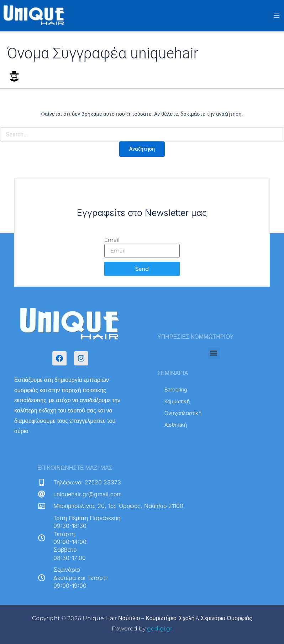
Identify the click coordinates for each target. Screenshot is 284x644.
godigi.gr (160, 629)
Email (112, 240)
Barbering (176, 389)
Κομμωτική (177, 401)
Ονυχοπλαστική (183, 413)
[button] (214, 353)
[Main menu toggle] (277, 16)
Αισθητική (180, 425)
